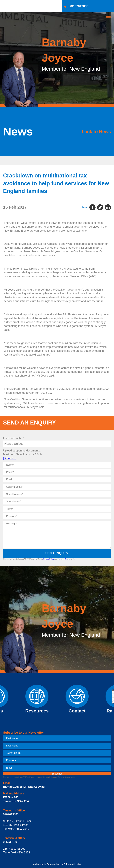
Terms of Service (64, 559)
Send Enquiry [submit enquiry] (57, 553)
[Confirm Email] (57, 487)
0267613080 (11, 814)
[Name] (57, 465)
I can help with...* (14, 438)
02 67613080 (79, 6)
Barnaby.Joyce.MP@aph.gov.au (24, 787)
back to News (96, 132)
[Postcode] (57, 516)
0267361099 (11, 842)
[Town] (57, 509)
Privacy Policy (49, 559)
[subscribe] (57, 774)
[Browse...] (10, 458)
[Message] (57, 535)
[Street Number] (57, 494)
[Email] (57, 480)
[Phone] (57, 472)
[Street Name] (57, 502)
